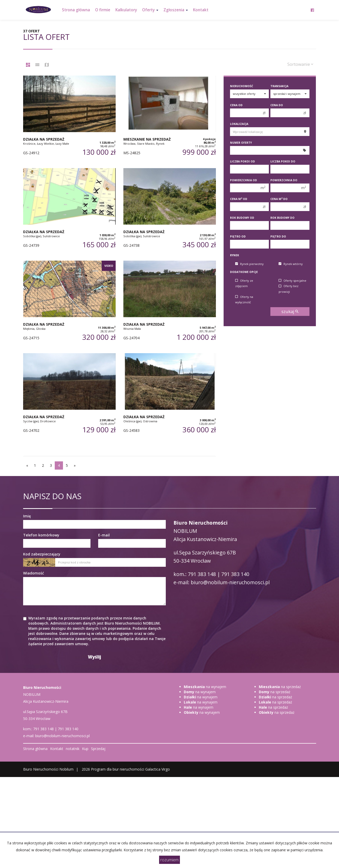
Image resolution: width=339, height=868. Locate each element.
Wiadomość (34, 573)
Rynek (235, 255)
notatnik (73, 749)
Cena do (277, 105)
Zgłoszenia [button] (176, 10)
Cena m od (239, 199)
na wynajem (205, 687)
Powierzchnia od (244, 180)
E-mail (104, 535)
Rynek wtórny (291, 264)
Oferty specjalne (292, 281)
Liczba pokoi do (283, 161)
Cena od (236, 105)
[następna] (75, 465)
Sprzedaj (98, 749)
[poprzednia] (27, 465)
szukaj (290, 311)
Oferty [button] (150, 10)
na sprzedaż (280, 687)
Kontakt (201, 10)
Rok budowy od (242, 218)
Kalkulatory (126, 10)
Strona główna (76, 10)
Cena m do (279, 199)
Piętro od (238, 236)
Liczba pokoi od (242, 161)
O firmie (103, 10)
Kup (85, 749)
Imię (27, 516)
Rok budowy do (282, 218)
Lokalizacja (239, 124)
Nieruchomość (242, 86)
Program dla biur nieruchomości (118, 769)
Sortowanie (300, 64)
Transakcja (279, 86)
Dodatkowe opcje (244, 272)
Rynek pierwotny (249, 264)
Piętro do (278, 236)
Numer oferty (241, 143)
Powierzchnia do (284, 180)
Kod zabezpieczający (42, 554)
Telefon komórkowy (41, 535)
